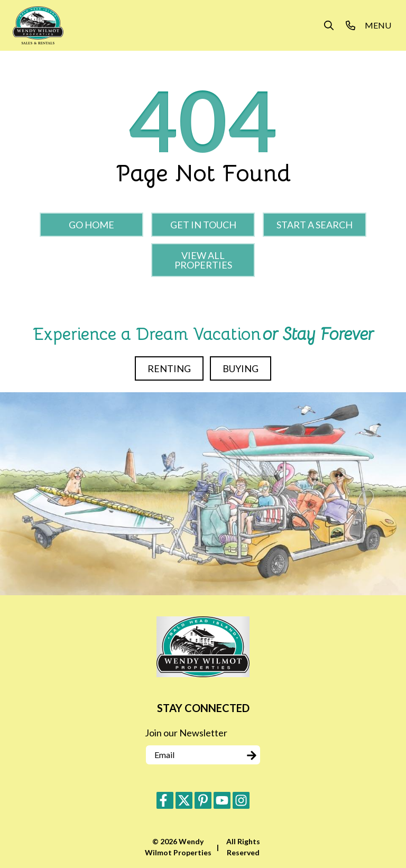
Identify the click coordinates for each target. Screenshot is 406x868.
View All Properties (203, 260)
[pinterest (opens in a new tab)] (203, 800)
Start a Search (315, 225)
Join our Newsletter (186, 733)
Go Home (91, 225)
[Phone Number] (350, 25)
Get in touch (203, 225)
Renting (169, 368)
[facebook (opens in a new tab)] (165, 800)
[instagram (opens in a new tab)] (241, 800)
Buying (241, 368)
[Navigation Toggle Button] (378, 25)
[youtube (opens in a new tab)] (222, 800)
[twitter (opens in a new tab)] (184, 800)
